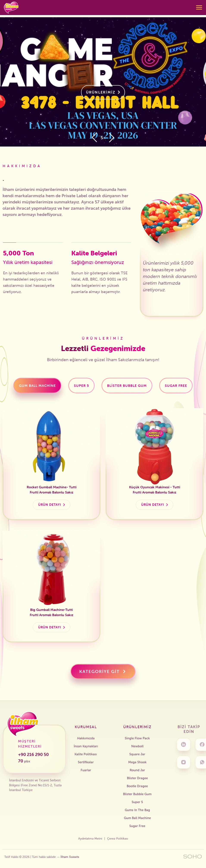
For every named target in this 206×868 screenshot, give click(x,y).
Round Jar (137, 770)
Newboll (137, 746)
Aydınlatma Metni (90, 838)
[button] (112, 137)
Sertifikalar (86, 762)
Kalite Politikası (86, 754)
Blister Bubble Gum (137, 794)
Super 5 (137, 802)
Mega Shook (137, 762)
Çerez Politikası (118, 838)
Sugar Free (137, 826)
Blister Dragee (137, 778)
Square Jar (137, 754)
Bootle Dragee (137, 786)
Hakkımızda (86, 738)
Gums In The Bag (137, 810)
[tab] (37, 386)
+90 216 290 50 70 (33, 758)
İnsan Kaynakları (86, 746)
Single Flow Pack (137, 738)
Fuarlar (86, 770)
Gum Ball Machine (137, 818)
